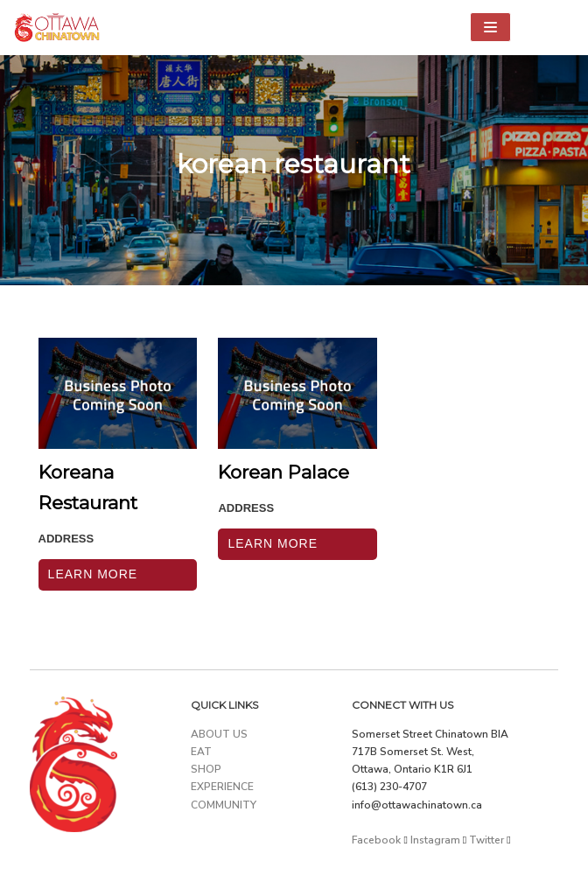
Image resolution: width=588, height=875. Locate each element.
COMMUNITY (224, 805)
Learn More (93, 574)
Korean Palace (283, 472)
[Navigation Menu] (490, 27)
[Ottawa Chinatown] (57, 28)
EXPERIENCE (222, 787)
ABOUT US (219, 734)
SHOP (206, 769)
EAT (201, 752)
